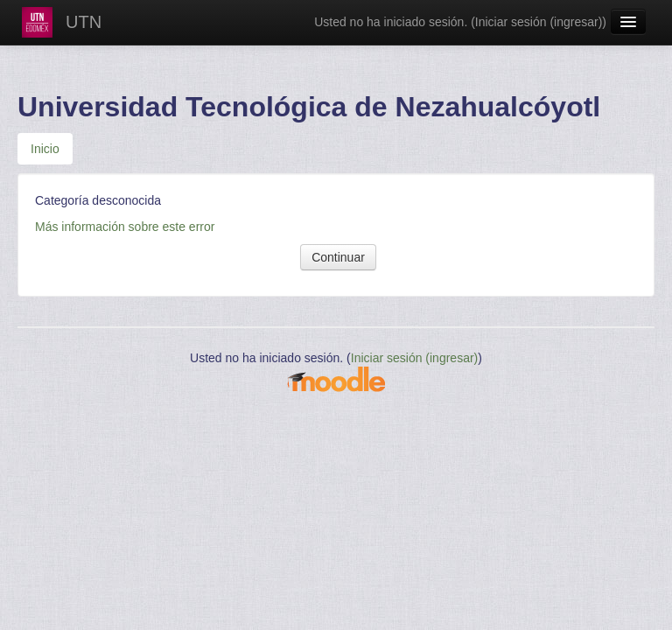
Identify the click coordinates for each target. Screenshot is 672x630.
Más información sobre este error (125, 227)
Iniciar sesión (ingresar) (539, 22)
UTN (84, 22)
